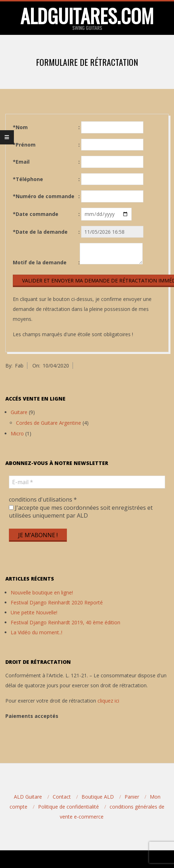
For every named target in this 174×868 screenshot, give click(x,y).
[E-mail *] (87, 482)
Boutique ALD (98, 797)
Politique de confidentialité (68, 807)
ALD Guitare (28, 797)
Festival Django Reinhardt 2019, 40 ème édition (65, 622)
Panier (132, 797)
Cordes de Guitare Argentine (49, 423)
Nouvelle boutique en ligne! (42, 592)
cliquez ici (108, 701)
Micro (17, 433)
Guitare (19, 412)
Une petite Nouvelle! (34, 612)
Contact (62, 797)
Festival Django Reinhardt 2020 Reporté (57, 602)
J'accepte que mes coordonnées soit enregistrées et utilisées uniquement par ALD (81, 512)
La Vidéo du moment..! (36, 632)
